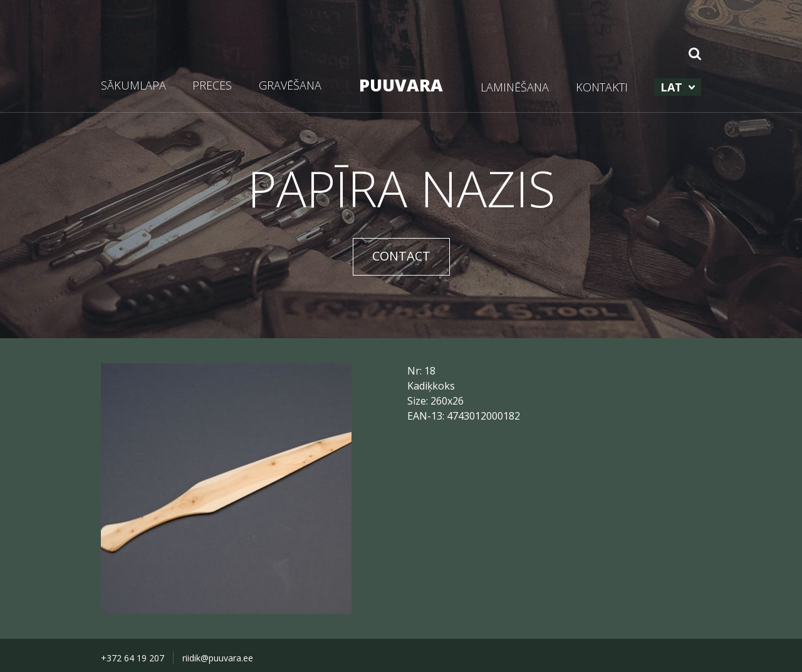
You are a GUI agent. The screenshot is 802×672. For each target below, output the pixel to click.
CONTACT (401, 256)
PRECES (212, 85)
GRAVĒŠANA (290, 85)
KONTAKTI (602, 87)
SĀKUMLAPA (133, 85)
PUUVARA (401, 85)
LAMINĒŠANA (515, 87)
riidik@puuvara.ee (218, 658)
